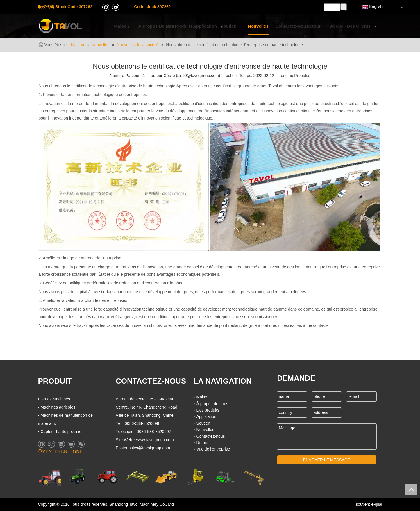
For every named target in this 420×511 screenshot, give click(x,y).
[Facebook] (106, 7)
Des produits (208, 410)
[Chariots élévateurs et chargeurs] (224, 477)
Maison (203, 397)
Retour (203, 443)
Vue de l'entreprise (213, 449)
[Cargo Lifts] (195, 477)
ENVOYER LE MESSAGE (327, 460)
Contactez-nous (211, 436)
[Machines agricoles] (51, 478)
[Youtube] (116, 7)
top (411, 489)
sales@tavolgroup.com (149, 448)
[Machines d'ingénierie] (166, 477)
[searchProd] (332, 7)
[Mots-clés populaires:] (344, 7)
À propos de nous (212, 404)
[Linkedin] (61, 444)
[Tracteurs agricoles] (108, 477)
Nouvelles (205, 430)
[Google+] (51, 444)
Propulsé (302, 76)
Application (207, 416)
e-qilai (377, 504)
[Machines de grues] (254, 477)
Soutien (203, 423)
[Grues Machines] (137, 477)
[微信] (81, 444)
